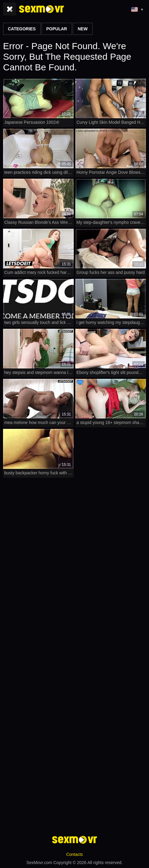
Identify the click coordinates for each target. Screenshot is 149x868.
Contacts (74, 854)
